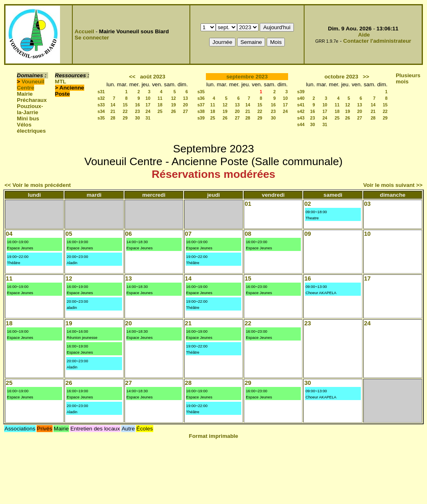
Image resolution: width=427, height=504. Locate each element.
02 (307, 204)
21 (113, 111)
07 (188, 234)
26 (173, 111)
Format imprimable (214, 436)
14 (113, 105)
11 (160, 98)
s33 (101, 105)
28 (113, 118)
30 (138, 118)
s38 (201, 111)
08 (248, 234)
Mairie (25, 94)
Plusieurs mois (408, 78)
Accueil (84, 31)
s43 (301, 118)
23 (138, 111)
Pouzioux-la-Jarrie (30, 109)
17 (148, 105)
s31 (101, 92)
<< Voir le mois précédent (38, 185)
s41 (301, 105)
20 (185, 105)
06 (129, 234)
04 (9, 234)
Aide (364, 35)
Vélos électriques (31, 128)
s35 (101, 118)
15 (125, 105)
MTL (61, 82)
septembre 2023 (247, 77)
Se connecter (92, 38)
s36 (201, 98)
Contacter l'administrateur (377, 41)
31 (148, 118)
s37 (201, 105)
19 (173, 105)
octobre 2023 (341, 77)
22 (125, 111)
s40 (301, 98)
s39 (201, 118)
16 (138, 105)
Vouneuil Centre (31, 85)
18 (160, 105)
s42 (301, 111)
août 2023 (153, 77)
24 (148, 111)
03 (367, 204)
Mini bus (28, 119)
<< (132, 77)
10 (148, 98)
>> (366, 77)
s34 (101, 111)
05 (69, 234)
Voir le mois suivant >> (393, 185)
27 (185, 111)
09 (307, 234)
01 (248, 204)
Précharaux (32, 100)
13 (185, 98)
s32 (101, 98)
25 (160, 111)
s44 (301, 124)
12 (173, 98)
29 (125, 118)
